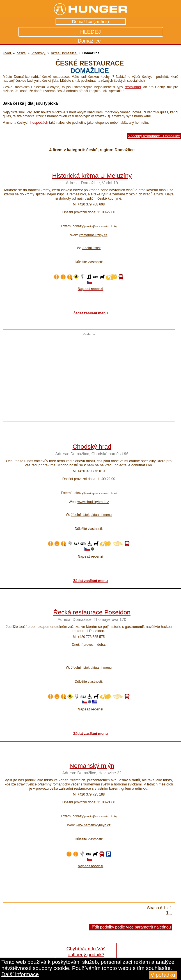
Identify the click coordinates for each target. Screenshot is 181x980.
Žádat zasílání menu (90, 313)
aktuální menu (101, 515)
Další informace (20, 974)
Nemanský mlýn (92, 766)
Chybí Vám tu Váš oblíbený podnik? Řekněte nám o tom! (86, 955)
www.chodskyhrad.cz (93, 502)
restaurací (133, 87)
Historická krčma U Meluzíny (92, 176)
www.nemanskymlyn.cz (93, 825)
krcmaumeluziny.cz (93, 235)
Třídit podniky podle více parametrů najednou (130, 927)
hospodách (39, 122)
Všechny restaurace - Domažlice (154, 136)
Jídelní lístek (91, 248)
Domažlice (90, 71)
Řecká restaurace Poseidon (92, 612)
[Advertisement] (87, 375)
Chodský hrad (92, 447)
